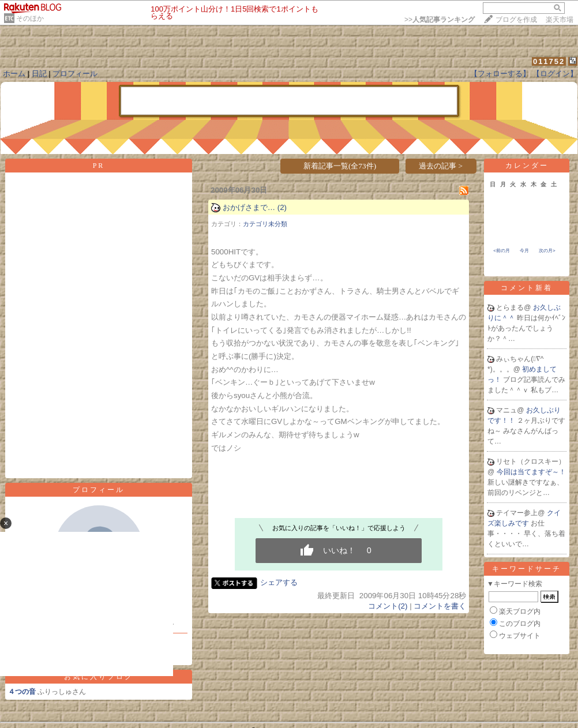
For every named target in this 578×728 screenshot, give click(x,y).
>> (440, 20)
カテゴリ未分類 (265, 224)
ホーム (14, 74)
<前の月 (502, 251)
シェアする (279, 582)
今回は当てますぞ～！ (531, 472)
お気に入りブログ (99, 677)
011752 (549, 61)
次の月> (547, 251)
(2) (282, 207)
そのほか (30, 18)
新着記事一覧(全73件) (340, 166)
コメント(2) (388, 606)
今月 (524, 251)
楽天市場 (560, 20)
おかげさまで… (249, 207)
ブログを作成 (516, 20)
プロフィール (75, 74)
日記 (39, 74)
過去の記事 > (441, 166)
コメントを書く (440, 606)
